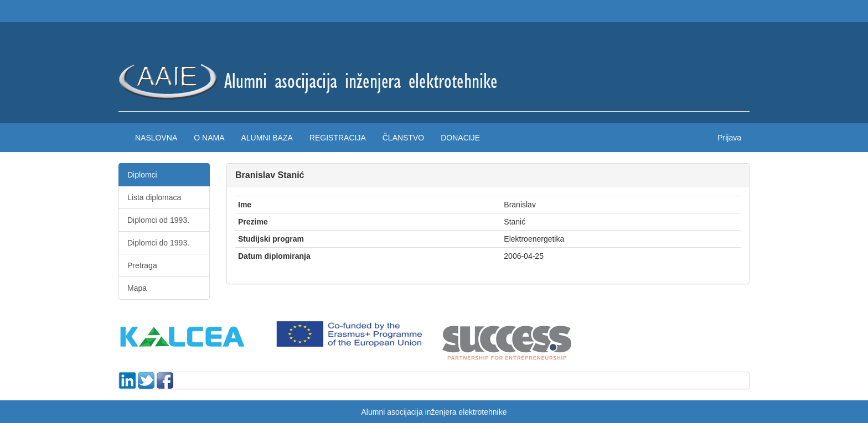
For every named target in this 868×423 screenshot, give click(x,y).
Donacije (460, 138)
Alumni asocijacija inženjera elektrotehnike (434, 412)
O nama (209, 138)
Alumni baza (267, 138)
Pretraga (142, 265)
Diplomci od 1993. (158, 220)
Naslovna (156, 138)
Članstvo (403, 138)
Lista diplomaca (154, 197)
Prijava (729, 138)
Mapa (137, 288)
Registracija (338, 138)
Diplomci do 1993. (158, 243)
